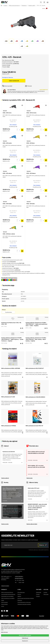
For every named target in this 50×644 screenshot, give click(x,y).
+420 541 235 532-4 (19, 576)
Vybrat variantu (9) (14, 81)
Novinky (6, 482)
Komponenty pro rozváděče (7, 596)
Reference (20, 600)
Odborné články (34, 482)
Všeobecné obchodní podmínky (24, 604)
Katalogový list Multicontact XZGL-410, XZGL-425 (11, 323)
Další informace (4, 632)
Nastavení (25, 641)
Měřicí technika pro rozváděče (8, 598)
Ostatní (46, 589)
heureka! (42, 616)
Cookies (45, 592)
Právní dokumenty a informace (24, 602)
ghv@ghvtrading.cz (19, 578)
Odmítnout (25, 638)
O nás (19, 589)
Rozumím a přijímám (25, 635)
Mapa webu (46, 594)
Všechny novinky (5, 524)
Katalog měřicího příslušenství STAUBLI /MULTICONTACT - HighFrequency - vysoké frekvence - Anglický (12, 339)
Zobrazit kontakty (5, 586)
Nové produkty (5, 604)
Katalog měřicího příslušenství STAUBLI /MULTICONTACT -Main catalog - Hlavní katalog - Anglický (36, 339)
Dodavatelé (39, 592)
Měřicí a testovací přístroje (7, 592)
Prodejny (38, 596)
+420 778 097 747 (44, 90)
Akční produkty (5, 602)
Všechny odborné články (32, 524)
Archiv (3, 606)
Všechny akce (29, 478)
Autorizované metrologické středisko (26, 598)
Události (6, 446)
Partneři (39, 589)
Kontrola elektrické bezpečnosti (8, 594)
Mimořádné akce (34, 446)
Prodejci (38, 594)
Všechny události (5, 478)
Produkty (4, 589)
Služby (3, 600)
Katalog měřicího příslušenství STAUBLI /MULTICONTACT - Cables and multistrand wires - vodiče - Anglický (36, 324)
